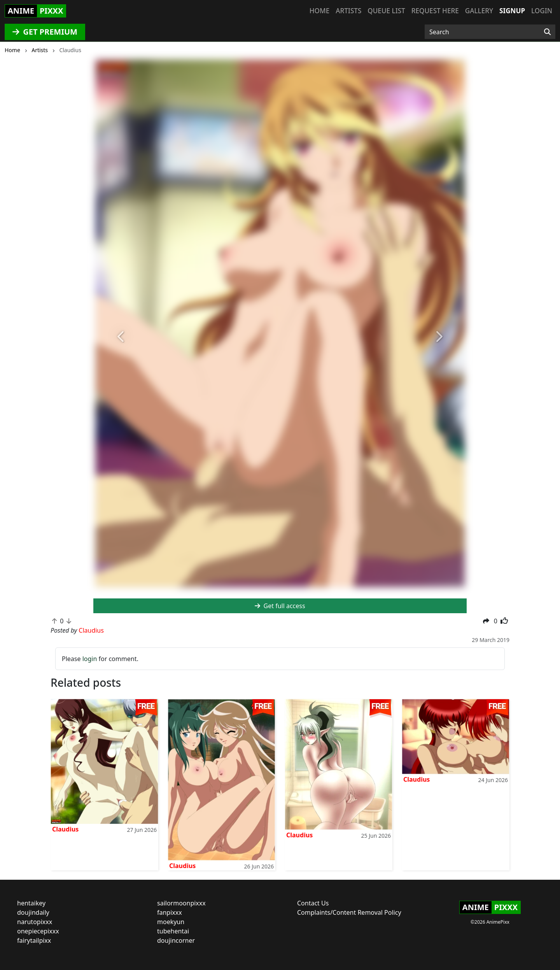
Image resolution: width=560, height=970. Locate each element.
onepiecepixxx (38, 931)
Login (542, 11)
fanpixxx (170, 912)
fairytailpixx (34, 940)
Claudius (65, 829)
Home (319, 11)
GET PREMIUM (45, 32)
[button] (121, 337)
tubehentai (173, 931)
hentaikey (31, 903)
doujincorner (176, 940)
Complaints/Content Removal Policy (349, 912)
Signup (512, 11)
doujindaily (33, 912)
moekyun (171, 922)
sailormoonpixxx (181, 903)
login (90, 659)
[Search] (547, 32)
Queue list (386, 11)
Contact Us (313, 903)
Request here (435, 11)
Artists (348, 11)
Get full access (280, 606)
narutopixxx (35, 922)
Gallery (479, 11)
